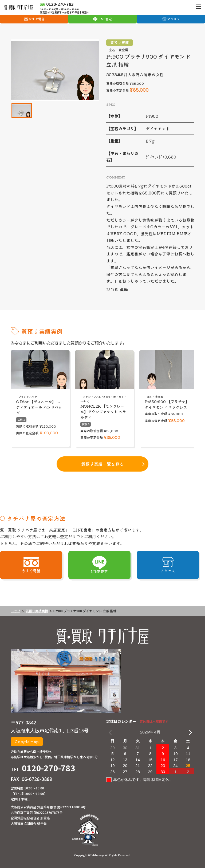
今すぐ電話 (37, 19)
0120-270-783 (49, 768)
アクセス (174, 19)
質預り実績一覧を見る (102, 464)
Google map (27, 741)
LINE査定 (105, 19)
